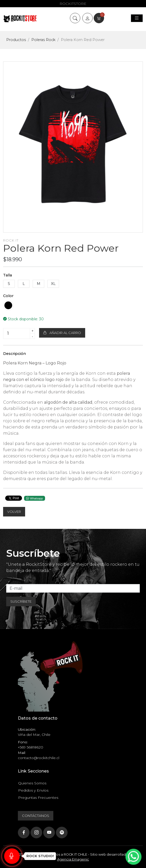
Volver (14, 512)
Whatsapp (35, 498)
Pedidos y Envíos (33, 790)
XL (53, 284)
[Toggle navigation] (137, 18)
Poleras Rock (43, 40)
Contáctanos (36, 816)
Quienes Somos (32, 783)
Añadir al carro (62, 333)
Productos (16, 40)
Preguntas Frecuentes (38, 798)
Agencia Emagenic (73, 859)
